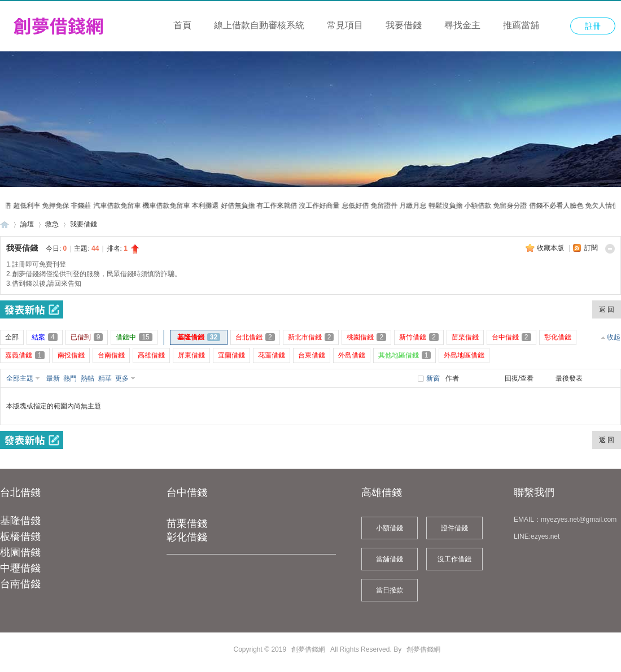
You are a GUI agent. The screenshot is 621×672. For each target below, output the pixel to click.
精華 (105, 378)
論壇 (27, 224)
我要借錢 (404, 25)
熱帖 (88, 378)
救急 (52, 224)
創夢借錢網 (5, 224)
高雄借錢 (382, 492)
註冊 (593, 26)
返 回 (607, 309)
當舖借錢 (390, 559)
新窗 (433, 378)
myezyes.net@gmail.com (579, 520)
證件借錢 (454, 528)
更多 (122, 378)
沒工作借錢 (454, 559)
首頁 (182, 25)
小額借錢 (390, 528)
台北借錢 (20, 492)
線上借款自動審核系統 (259, 25)
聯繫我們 (534, 492)
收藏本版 (551, 248)
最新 (53, 378)
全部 (12, 337)
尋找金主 (462, 25)
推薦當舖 (521, 25)
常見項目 (345, 25)
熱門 (70, 378)
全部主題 (20, 378)
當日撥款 (390, 590)
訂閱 (591, 248)
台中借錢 (187, 492)
